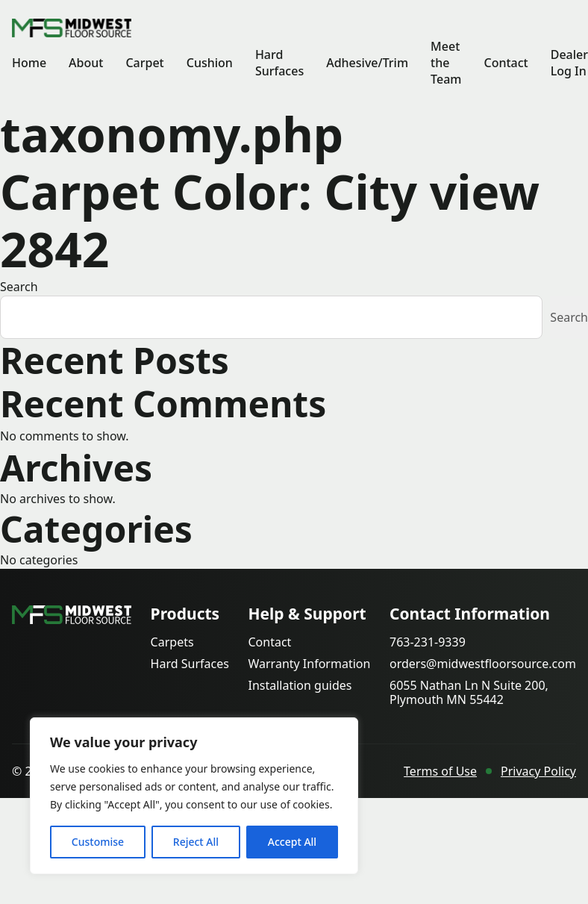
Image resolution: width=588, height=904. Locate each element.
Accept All (292, 842)
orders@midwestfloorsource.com (483, 664)
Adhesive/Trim (367, 63)
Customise (98, 842)
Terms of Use (440, 771)
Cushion (210, 63)
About (86, 63)
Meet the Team (446, 63)
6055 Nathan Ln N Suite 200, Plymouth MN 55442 (469, 693)
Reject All (196, 842)
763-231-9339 (428, 642)
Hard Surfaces (279, 63)
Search (19, 287)
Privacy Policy (538, 771)
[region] (194, 796)
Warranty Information (309, 664)
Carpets (172, 642)
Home (29, 63)
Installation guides (300, 686)
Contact (506, 63)
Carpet (144, 63)
